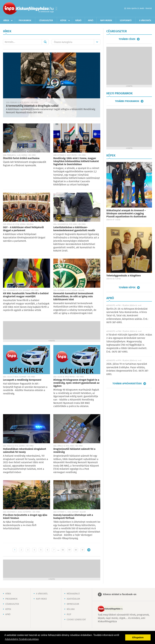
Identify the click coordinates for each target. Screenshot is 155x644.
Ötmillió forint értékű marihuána (21, 158)
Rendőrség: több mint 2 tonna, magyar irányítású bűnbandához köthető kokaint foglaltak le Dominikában (76, 161)
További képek (127, 288)
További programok (127, 101)
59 (69, 550)
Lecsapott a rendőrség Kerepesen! (22, 380)
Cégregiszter (46, 21)
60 (76, 550)
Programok (25, 21)
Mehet (45, 42)
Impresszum (73, 604)
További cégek (127, 39)
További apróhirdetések (127, 384)
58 (63, 550)
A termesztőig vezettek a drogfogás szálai (32, 106)
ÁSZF (69, 614)
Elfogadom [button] (138, 637)
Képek (63, 21)
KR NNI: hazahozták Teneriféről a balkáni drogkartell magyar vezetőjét (26, 295)
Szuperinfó (126, 21)
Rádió (78, 21)
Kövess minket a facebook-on (120, 594)
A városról (145, 21)
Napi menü (41, 599)
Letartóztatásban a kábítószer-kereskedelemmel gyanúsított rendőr (74, 229)
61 (83, 550)
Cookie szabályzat (76, 620)
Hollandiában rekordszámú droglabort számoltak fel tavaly (25, 451)
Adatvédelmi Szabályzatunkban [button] (22, 639)
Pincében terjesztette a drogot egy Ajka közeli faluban (25, 517)
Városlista (56, 9)
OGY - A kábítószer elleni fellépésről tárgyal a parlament (23, 229)
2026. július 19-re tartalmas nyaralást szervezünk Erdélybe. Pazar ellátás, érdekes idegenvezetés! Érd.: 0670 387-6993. (128, 369)
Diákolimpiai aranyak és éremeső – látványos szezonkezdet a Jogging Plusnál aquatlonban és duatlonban (126, 214)
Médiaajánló (73, 594)
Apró (91, 21)
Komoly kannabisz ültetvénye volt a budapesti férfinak (73, 517)
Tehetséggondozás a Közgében (124, 276)
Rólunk (71, 609)
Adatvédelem (73, 599)
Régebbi (89, 550)
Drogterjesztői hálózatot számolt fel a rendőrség (74, 451)
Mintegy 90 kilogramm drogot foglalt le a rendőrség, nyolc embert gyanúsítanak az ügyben (76, 383)
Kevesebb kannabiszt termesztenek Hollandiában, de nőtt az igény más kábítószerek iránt (73, 297)
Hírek (6, 21)
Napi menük (106, 21)
